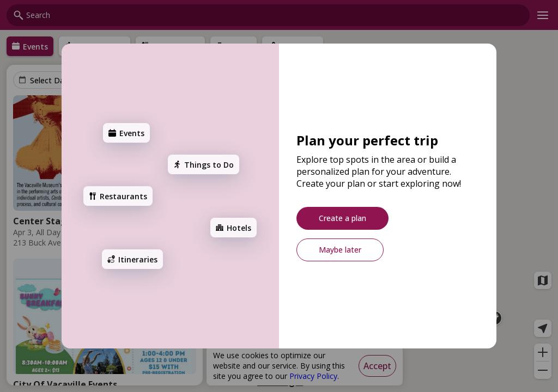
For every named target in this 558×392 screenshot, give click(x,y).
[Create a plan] (342, 218)
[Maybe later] (340, 250)
